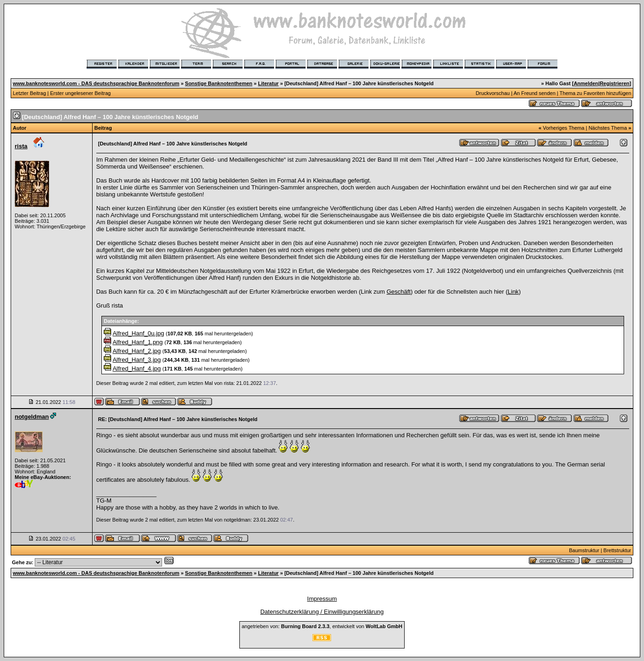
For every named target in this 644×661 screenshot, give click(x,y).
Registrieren (614, 83)
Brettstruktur (617, 550)
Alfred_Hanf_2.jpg (137, 351)
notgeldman (32, 417)
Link (513, 292)
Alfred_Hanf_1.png (138, 342)
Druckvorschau (493, 93)
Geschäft (399, 292)
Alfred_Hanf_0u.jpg (138, 333)
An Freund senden (535, 93)
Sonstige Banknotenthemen (219, 83)
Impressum (322, 599)
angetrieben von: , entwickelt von (322, 626)
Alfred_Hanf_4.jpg (137, 368)
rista (21, 146)
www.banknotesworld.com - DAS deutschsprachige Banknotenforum (96, 83)
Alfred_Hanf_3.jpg (137, 360)
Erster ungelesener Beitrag (80, 93)
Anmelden (586, 83)
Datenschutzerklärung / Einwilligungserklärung (322, 612)
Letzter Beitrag (30, 93)
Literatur (268, 83)
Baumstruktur (584, 550)
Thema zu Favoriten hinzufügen (596, 93)
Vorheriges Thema (563, 128)
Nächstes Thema (608, 128)
